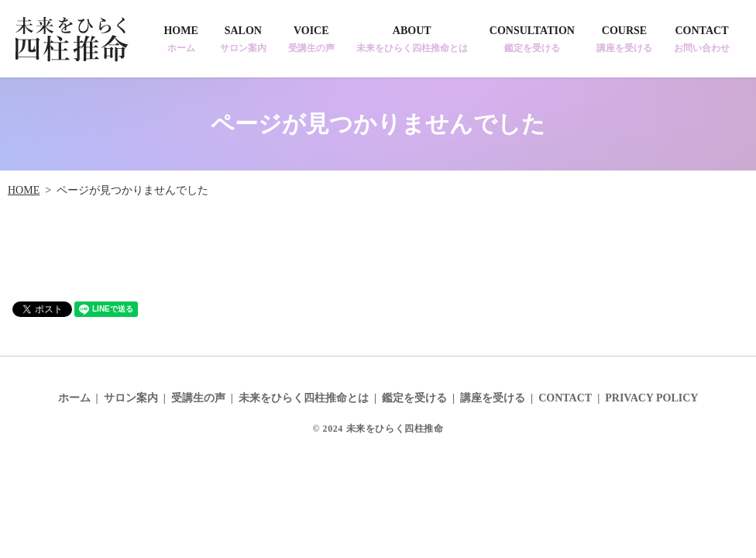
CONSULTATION (532, 40)
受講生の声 (198, 398)
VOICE (311, 40)
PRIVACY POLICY (651, 398)
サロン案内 (131, 398)
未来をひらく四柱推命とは (304, 398)
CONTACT (702, 40)
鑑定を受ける (414, 398)
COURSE (624, 40)
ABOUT (412, 40)
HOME (180, 40)
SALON (243, 40)
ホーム (74, 398)
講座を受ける (493, 398)
